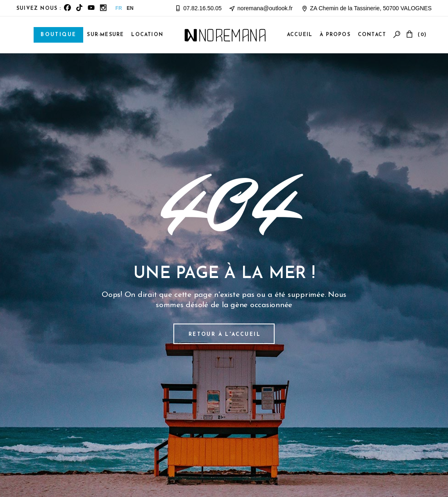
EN (130, 8)
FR (119, 8)
